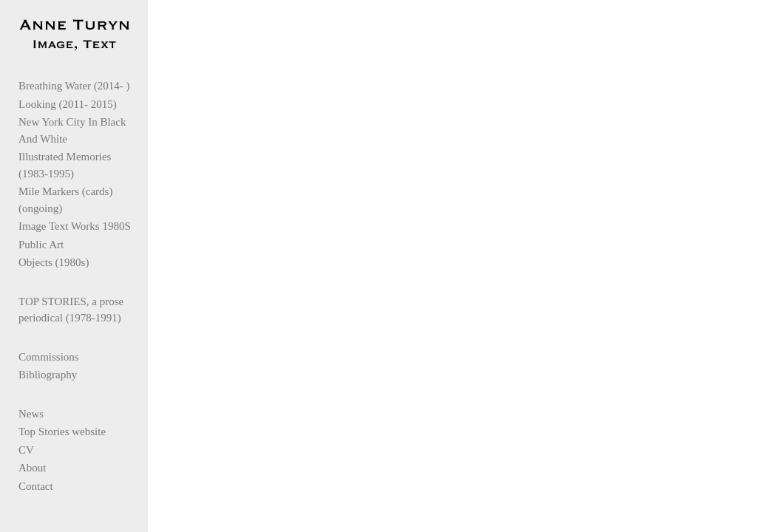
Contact (36, 489)
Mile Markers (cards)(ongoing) (65, 203)
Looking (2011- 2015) (68, 107)
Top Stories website (62, 434)
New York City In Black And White (83, 133)
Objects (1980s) (54, 265)
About (33, 471)
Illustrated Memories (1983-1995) (81, 168)
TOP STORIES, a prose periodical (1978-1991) (71, 313)
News (31, 417)
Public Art (41, 248)
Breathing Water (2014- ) (74, 89)
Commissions (49, 360)
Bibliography (48, 378)
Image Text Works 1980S (75, 229)
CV (26, 453)
